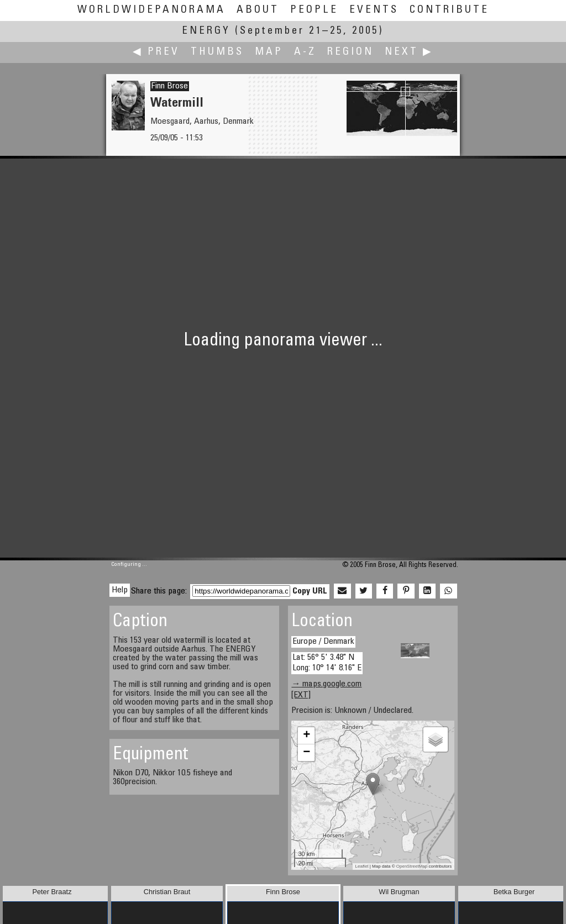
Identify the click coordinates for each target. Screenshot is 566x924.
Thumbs (217, 52)
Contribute (449, 10)
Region (350, 52)
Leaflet (362, 866)
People (314, 10)
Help (120, 590)
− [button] (306, 753)
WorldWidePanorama (151, 10)
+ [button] (306, 736)
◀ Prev (156, 52)
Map (269, 52)
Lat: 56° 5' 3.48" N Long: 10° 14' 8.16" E (327, 663)
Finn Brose (170, 86)
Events (374, 10)
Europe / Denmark (323, 642)
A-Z (305, 52)
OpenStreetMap (412, 866)
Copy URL (310, 591)
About (258, 10)
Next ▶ (409, 52)
